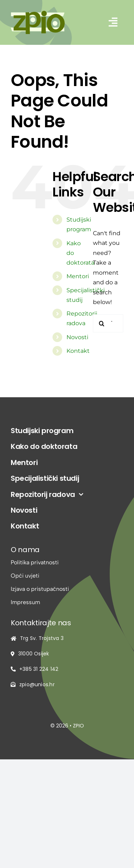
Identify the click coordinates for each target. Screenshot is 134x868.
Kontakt (78, 351)
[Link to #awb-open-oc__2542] (113, 22)
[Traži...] (102, 323)
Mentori (78, 276)
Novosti (77, 337)
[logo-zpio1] (38, 13)
